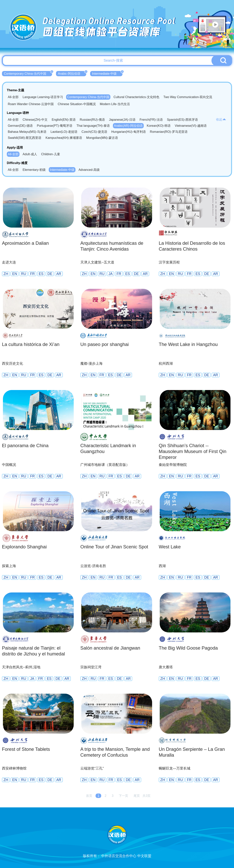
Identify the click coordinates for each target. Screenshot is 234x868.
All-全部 (13, 97)
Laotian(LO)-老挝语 (64, 132)
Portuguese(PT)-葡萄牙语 (55, 126)
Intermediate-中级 (107, 73)
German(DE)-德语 (20, 126)
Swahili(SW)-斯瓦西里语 (25, 138)
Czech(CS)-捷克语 (94, 132)
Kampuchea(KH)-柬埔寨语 (64, 138)
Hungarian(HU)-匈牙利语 (129, 132)
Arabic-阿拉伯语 (72, 73)
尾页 (137, 796)
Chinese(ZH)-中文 (35, 120)
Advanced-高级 (89, 170)
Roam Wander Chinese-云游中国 (31, 104)
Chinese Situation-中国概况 (77, 104)
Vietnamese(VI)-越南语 (191, 126)
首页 (89, 796)
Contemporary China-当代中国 (28, 73)
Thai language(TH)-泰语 (93, 126)
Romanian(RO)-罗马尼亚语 (169, 132)
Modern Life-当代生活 (115, 104)
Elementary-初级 (34, 170)
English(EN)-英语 (64, 120)
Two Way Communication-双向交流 (188, 97)
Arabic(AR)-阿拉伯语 (128, 126)
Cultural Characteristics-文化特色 (136, 97)
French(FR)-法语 (151, 120)
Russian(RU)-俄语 (92, 120)
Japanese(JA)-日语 (122, 120)
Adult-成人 (30, 154)
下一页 (123, 796)
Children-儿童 (51, 154)
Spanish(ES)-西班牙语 (182, 120)
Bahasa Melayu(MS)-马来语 (27, 132)
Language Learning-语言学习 (43, 97)
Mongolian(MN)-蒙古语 (102, 138)
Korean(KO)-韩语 (159, 126)
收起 (221, 119)
